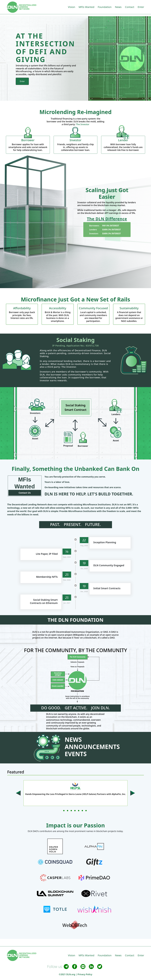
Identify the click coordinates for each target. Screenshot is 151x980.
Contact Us (25, 493)
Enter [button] (141, 7)
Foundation (105, 7)
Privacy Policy (85, 974)
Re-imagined (94, 112)
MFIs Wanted (87, 7)
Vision (72, 7)
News (118, 7)
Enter (22, 81)
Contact (130, 7)
